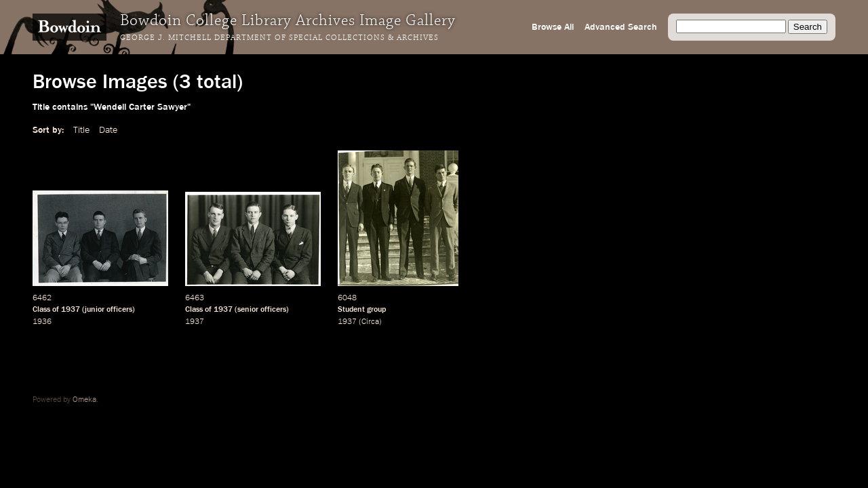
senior (248, 310)
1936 (42, 322)
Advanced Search (621, 27)
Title (81, 130)
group (376, 310)
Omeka (84, 400)
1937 (71, 310)
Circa (370, 322)
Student (351, 310)
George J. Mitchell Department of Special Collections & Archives (279, 38)
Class (41, 310)
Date (108, 130)
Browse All (553, 27)
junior (95, 310)
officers (119, 310)
